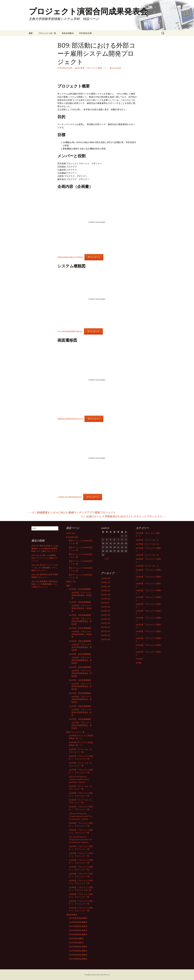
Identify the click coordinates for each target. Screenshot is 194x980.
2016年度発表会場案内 (78, 922)
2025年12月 (106, 578)
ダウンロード (94, 257)
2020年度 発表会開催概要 (80, 654)
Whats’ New (71, 533)
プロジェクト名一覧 (47, 33)
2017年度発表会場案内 (78, 926)
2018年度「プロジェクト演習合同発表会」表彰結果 (82, 634)
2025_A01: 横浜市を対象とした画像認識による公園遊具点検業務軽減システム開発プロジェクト (45, 548)
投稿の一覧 (71, 582)
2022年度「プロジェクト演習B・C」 (92, 68)
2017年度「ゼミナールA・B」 (148, 544)
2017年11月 (106, 631)
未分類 (139, 663)
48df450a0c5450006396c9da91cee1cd (70, 419)
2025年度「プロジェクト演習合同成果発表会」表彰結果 (82, 725)
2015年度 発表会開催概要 (80, 589)
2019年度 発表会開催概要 (80, 641)
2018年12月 (106, 623)
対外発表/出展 (85, 33)
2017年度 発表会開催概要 (80, 615)
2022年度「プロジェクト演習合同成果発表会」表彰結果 (82, 686)
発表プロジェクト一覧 (75, 732)
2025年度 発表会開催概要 (80, 719)
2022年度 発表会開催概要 (80, 680)
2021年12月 (106, 607)
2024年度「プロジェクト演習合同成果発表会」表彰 (82, 712)
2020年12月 (106, 611)
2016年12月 (106, 635)
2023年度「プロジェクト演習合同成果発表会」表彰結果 (82, 699)
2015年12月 (106, 639)
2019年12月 (106, 619)
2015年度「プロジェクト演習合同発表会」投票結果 (82, 595)
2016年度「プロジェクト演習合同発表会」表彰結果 (82, 608)
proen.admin (116, 68)
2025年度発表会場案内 (78, 959)
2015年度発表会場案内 (78, 918)
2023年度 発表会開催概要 (80, 693)
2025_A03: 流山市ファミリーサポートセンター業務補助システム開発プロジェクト (45, 568)
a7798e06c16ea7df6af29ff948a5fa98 (69, 497)
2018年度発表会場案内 (78, 930)
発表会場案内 (68, 33)
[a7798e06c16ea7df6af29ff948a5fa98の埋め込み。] (97, 458)
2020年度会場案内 (76, 938)
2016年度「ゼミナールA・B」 (148, 540)
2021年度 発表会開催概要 (80, 667)
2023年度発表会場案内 (78, 951)
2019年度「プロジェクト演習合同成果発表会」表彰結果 (82, 647)
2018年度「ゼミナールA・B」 (148, 555)
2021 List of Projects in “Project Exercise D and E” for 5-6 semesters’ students (80, 840)
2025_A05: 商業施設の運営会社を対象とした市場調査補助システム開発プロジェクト (45, 584)
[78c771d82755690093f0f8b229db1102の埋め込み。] (97, 299)
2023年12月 (106, 591)
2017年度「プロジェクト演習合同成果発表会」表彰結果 (82, 621)
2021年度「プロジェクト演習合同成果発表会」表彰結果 (82, 673)
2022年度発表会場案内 (78, 947)
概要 (31, 33)
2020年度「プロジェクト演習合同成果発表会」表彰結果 (82, 660)
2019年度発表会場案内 (78, 934)
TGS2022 (139, 659)
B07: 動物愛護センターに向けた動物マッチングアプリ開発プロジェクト (72, 512)
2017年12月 (106, 627)
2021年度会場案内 (76, 943)
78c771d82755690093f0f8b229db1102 (70, 331)
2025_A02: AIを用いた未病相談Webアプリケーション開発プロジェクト (44, 558)
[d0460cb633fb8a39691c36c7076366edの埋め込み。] (97, 222)
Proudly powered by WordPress (97, 975)
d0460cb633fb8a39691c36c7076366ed (70, 257)
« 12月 (106, 559)
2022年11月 (106, 599)
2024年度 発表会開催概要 (80, 706)
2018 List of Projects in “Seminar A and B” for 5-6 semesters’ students (79, 779)
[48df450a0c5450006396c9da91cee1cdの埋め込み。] (97, 380)
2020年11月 (106, 615)
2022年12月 (106, 595)
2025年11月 (106, 582)
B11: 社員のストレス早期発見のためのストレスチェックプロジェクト (123, 516)
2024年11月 (106, 586)
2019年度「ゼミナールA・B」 (148, 566)
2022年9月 (105, 603)
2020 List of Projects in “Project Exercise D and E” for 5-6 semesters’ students (80, 816)
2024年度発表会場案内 (78, 955)
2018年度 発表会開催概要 (80, 628)
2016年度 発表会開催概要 (80, 602)
